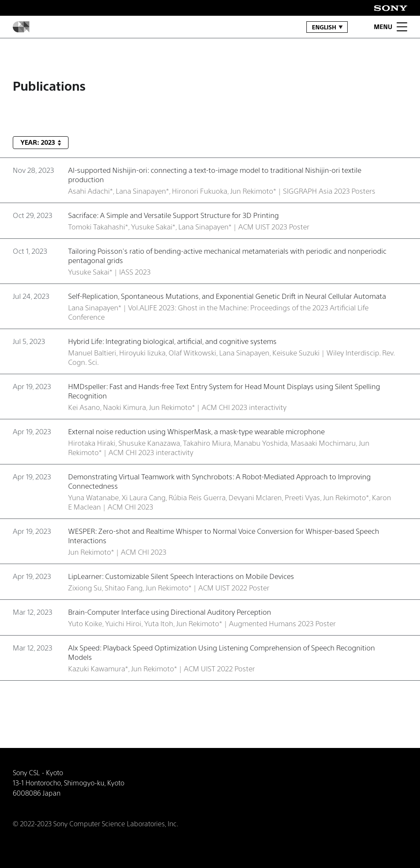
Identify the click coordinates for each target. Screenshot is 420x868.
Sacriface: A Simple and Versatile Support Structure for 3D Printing (173, 215)
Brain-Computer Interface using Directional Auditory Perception (170, 612)
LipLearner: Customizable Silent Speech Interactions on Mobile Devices (181, 576)
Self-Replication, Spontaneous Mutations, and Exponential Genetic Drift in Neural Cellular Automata (227, 296)
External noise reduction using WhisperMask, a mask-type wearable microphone (196, 431)
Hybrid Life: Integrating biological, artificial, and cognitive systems (172, 341)
